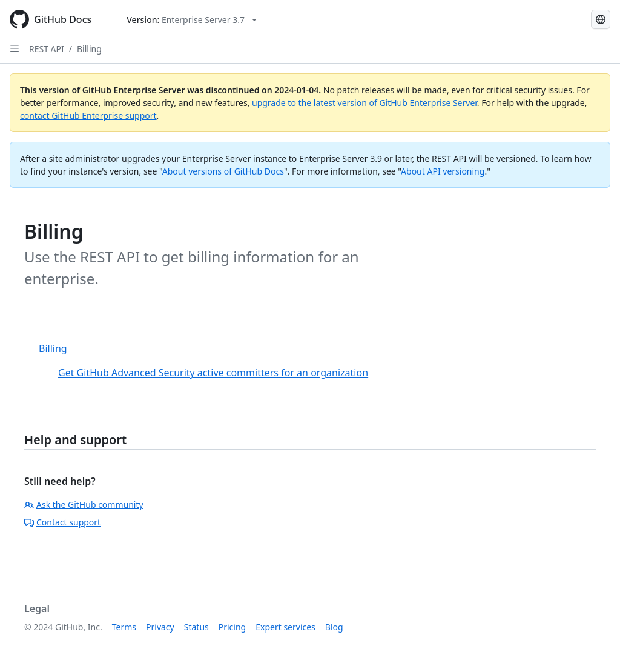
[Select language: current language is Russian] (601, 19)
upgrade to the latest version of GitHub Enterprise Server (364, 103)
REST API (47, 49)
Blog (334, 627)
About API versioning (443, 171)
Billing (89, 49)
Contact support (62, 522)
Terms (124, 627)
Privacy (160, 627)
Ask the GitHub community (84, 504)
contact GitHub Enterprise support (88, 115)
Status (196, 627)
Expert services (285, 627)
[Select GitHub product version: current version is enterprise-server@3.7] (192, 20)
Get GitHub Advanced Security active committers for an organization (213, 373)
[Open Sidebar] (15, 48)
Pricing (232, 627)
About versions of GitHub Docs (223, 171)
